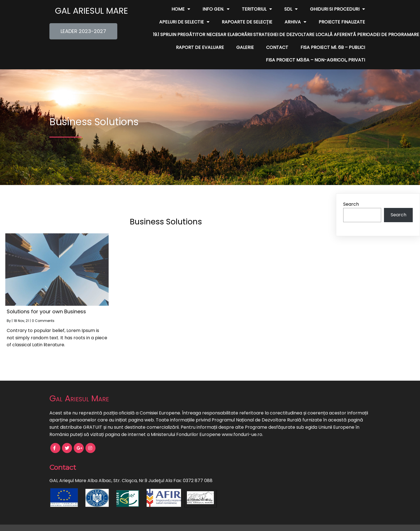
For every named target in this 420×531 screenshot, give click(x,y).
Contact (277, 47)
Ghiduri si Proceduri (337, 9)
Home (181, 9)
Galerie (245, 47)
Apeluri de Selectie (184, 22)
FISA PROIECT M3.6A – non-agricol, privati (315, 60)
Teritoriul (257, 9)
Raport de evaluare (200, 47)
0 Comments (43, 321)
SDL (291, 9)
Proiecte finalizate (342, 22)
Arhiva (295, 22)
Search (351, 204)
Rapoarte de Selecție (247, 22)
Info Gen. (216, 9)
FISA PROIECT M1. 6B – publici (333, 47)
